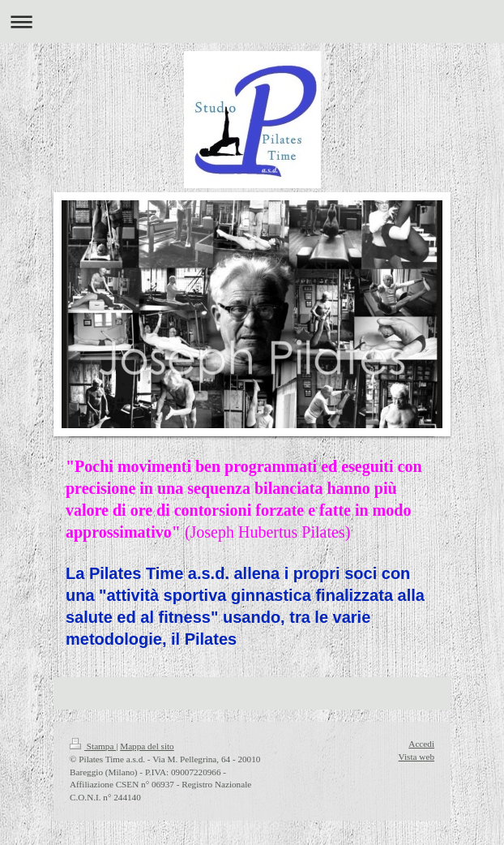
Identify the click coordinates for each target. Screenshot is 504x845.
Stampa (93, 746)
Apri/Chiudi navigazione (252, 21)
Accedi (421, 744)
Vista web (416, 757)
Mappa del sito (147, 746)
